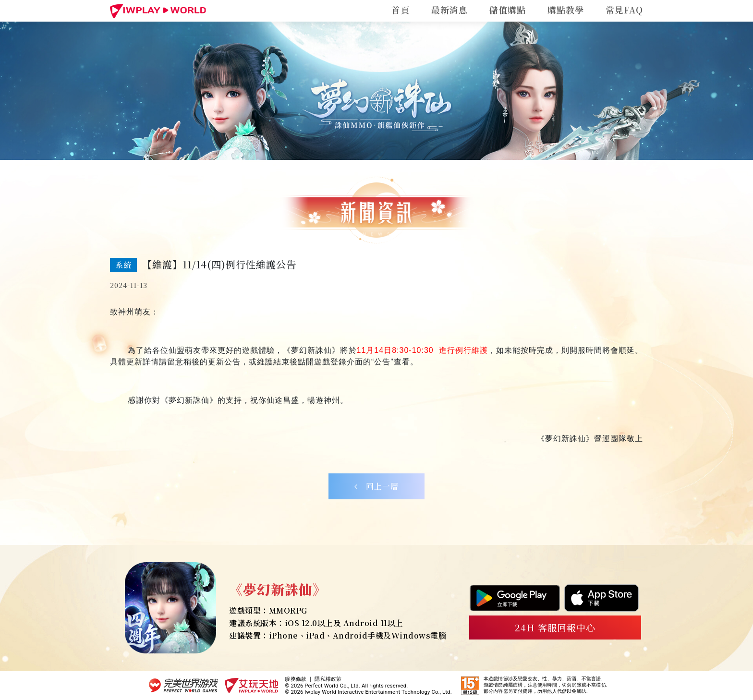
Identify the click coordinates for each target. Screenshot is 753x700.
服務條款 (296, 679)
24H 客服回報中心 (555, 627)
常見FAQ (624, 10)
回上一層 (376, 486)
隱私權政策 (328, 679)
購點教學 (566, 10)
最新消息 (449, 10)
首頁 (401, 10)
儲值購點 (508, 10)
